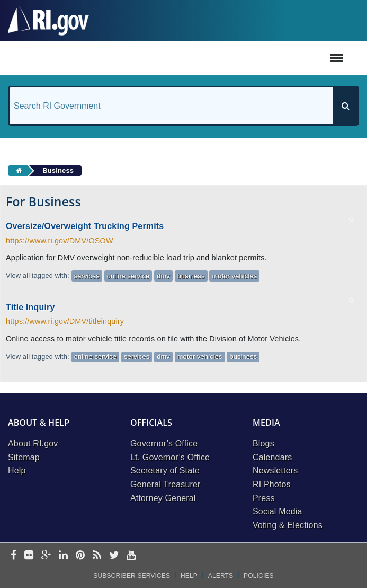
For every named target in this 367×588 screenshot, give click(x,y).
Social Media (278, 511)
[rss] (97, 556)
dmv (163, 276)
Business (58, 170)
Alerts (221, 576)
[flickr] (29, 556)
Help (17, 471)
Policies (259, 576)
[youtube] (131, 556)
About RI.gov (33, 444)
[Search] (345, 106)
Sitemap (24, 457)
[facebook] (14, 556)
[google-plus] (46, 556)
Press (264, 498)
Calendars (272, 457)
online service (128, 276)
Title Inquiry (30, 307)
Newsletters (275, 471)
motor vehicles (235, 276)
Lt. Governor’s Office (170, 457)
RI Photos (272, 484)
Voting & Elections (288, 525)
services (87, 276)
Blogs (263, 444)
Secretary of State (165, 471)
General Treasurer (165, 484)
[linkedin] (63, 556)
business (191, 276)
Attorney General (163, 498)
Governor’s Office (164, 444)
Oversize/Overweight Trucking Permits (85, 226)
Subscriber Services (132, 576)
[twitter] (114, 556)
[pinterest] (80, 556)
